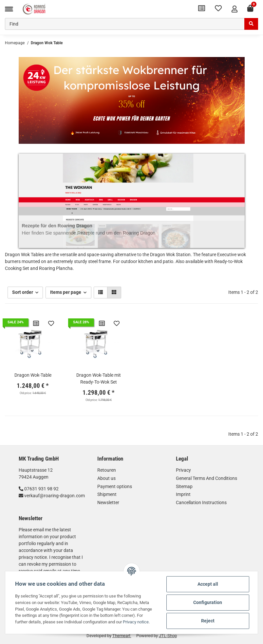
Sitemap (184, 486)
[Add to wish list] (51, 323)
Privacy (183, 470)
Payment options (115, 486)
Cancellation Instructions (201, 502)
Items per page (66, 292)
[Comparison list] (202, 9)
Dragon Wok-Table (33, 375)
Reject (208, 621)
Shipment (107, 494)
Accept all (208, 584)
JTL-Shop (168, 636)
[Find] (125, 24)
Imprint (183, 494)
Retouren (107, 470)
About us (106, 478)
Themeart (122, 636)
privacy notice (33, 557)
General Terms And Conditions (207, 478)
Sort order (23, 292)
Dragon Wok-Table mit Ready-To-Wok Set (99, 379)
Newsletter (108, 502)
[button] (235, 9)
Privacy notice (136, 622)
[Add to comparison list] (36, 323)
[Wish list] (218, 9)
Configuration (208, 602)
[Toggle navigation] (9, 9)
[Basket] (250, 9)
